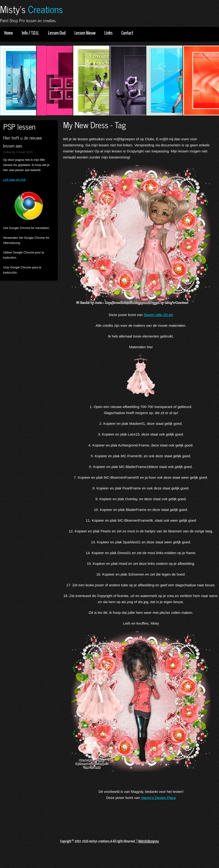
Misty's (31, 9)
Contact (127, 33)
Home (9, 33)
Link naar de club (14, 180)
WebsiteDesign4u (149, 842)
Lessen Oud (58, 33)
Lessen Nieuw (86, 33)
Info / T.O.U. (30, 33)
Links (110, 33)
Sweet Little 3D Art (158, 315)
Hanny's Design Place (158, 798)
